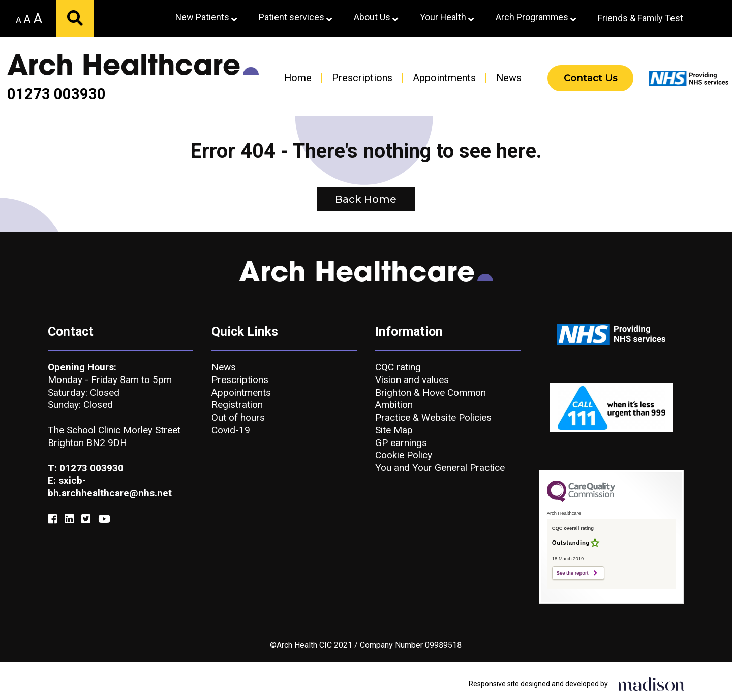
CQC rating (398, 367)
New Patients (206, 17)
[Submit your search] (75, 19)
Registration (237, 405)
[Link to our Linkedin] (69, 519)
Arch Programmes (536, 17)
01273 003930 (56, 94)
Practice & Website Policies (433, 417)
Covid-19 (231, 430)
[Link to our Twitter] (86, 519)
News (509, 78)
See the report (573, 573)
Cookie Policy (404, 455)
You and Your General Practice (440, 468)
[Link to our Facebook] (52, 519)
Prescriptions (362, 78)
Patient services (295, 17)
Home (298, 78)
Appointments (444, 78)
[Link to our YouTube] (104, 519)
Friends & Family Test (640, 18)
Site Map (394, 430)
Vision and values (412, 380)
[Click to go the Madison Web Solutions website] (651, 683)
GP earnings (401, 443)
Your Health (447, 17)
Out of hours (238, 417)
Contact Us (590, 78)
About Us (376, 17)
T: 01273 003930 (86, 468)
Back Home (366, 199)
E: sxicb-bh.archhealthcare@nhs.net (110, 487)
